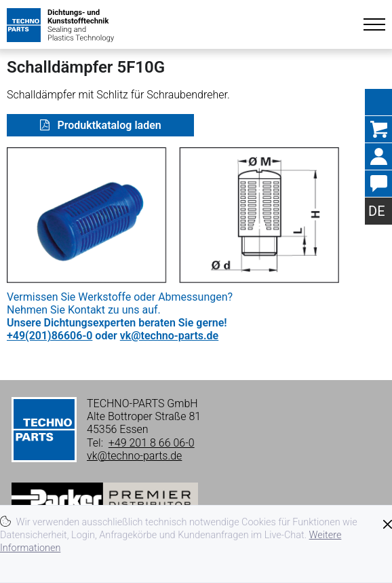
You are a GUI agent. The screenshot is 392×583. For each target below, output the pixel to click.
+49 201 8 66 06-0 (152, 443)
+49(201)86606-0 (50, 336)
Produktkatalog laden (108, 125)
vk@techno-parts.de (169, 336)
